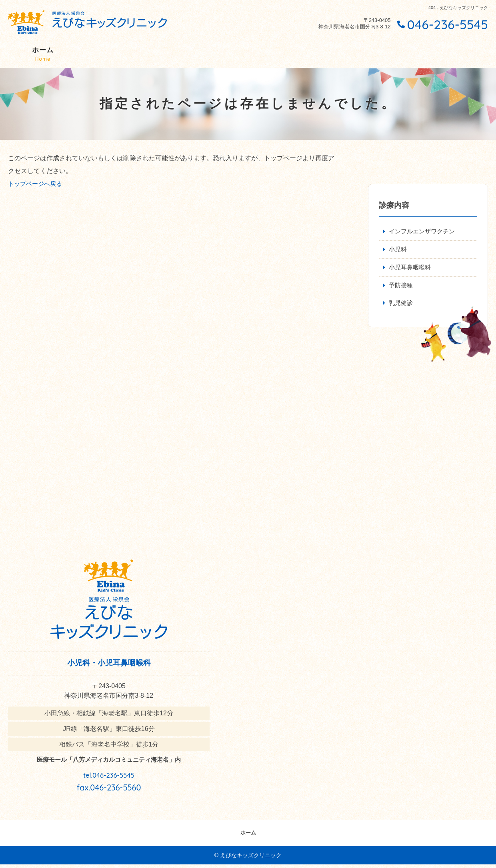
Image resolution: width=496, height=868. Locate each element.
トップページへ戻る (37, 184)
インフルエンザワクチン (424, 232)
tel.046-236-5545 (109, 776)
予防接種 (402, 288)
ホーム (43, 55)
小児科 (398, 250)
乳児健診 (402, 306)
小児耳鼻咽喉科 (411, 269)
